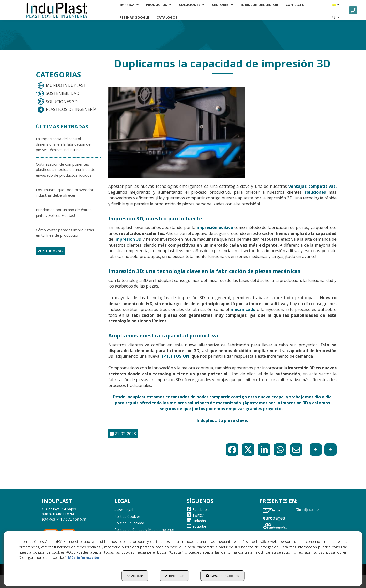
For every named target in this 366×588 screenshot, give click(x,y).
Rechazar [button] (174, 576)
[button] (57, 10)
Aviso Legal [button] (124, 510)
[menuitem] (134, 17)
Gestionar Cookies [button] (223, 576)
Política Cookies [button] (127, 516)
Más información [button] (84, 558)
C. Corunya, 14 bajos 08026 (59, 512)
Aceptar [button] (135, 576)
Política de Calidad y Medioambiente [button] (144, 530)
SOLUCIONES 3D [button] (57, 102)
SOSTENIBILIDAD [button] (57, 94)
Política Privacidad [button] (129, 523)
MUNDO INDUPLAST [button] (61, 85)
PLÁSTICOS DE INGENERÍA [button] (66, 110)
